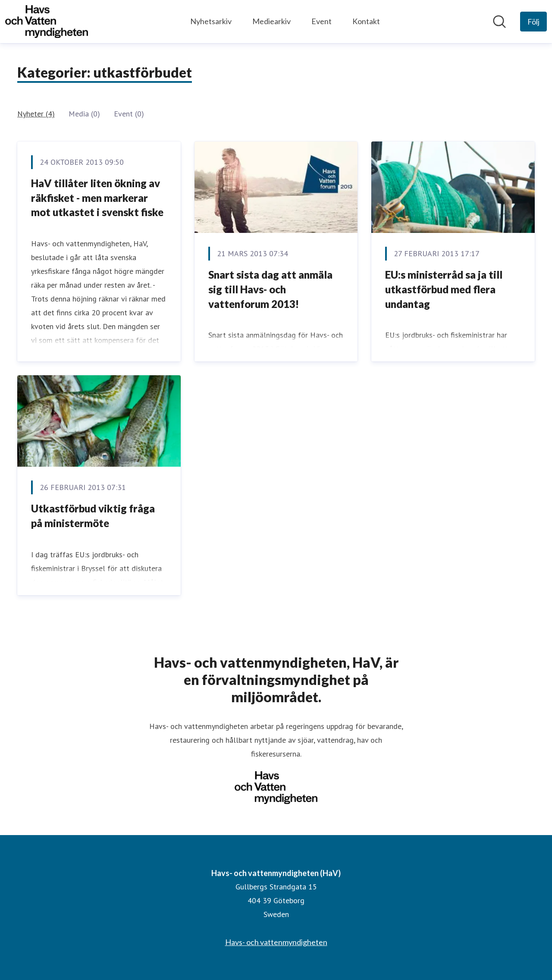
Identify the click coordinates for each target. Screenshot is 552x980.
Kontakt (366, 21)
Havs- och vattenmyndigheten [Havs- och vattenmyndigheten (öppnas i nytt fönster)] (276, 942)
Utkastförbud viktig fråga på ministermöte (93, 516)
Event (321, 21)
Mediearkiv (271, 21)
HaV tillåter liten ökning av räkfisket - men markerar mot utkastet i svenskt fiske (97, 198)
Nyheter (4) (36, 114)
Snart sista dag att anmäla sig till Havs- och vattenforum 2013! (270, 289)
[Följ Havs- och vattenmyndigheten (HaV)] (533, 22)
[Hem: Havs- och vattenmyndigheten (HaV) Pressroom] (47, 22)
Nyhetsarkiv (211, 21)
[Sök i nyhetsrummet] (499, 22)
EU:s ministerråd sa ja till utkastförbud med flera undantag (444, 289)
